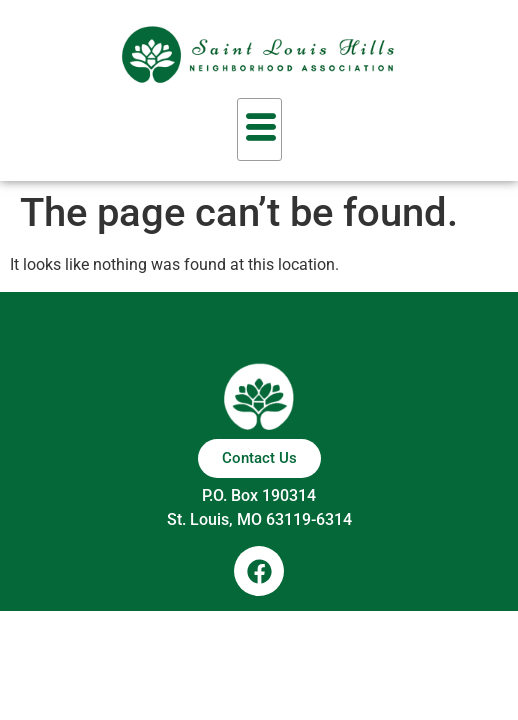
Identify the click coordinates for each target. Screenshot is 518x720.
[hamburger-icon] (259, 129)
